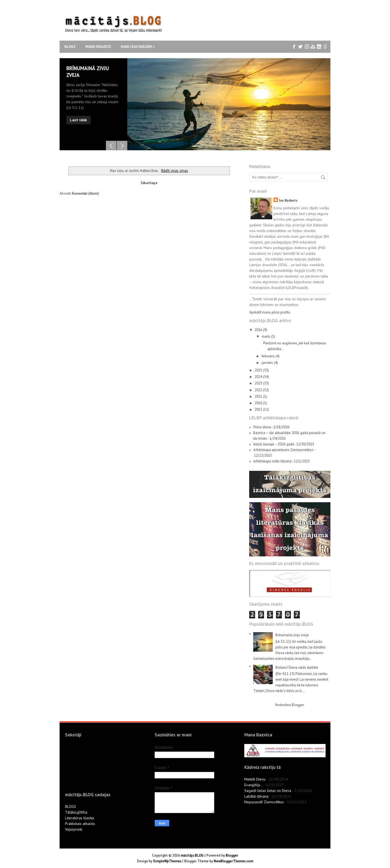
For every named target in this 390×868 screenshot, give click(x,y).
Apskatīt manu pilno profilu (270, 312)
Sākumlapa (149, 183)
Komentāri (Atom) (85, 193)
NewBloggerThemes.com (233, 861)
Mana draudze (98, 47)
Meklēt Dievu (255, 779)
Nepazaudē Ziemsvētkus (264, 802)
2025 (259, 370)
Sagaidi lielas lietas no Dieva (268, 791)
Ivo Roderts (288, 200)
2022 (259, 390)
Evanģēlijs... (254, 785)
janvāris (268, 363)
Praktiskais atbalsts (80, 824)
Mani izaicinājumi (138, 47)
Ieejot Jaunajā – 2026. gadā (274, 444)
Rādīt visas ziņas (175, 170)
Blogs (70, 47)
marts (266, 336)
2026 (259, 330)
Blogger (298, 705)
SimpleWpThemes (167, 861)
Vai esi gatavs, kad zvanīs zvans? (90, 72)
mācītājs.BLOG (192, 855)
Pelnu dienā (262, 427)
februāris (269, 356)
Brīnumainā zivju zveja (292, 635)
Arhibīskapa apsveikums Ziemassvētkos (283, 450)
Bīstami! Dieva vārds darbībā (297, 668)
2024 (259, 377)
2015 (259, 409)
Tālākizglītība (76, 812)
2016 (259, 403)
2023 (259, 383)
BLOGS (71, 807)
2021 (259, 397)
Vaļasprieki (74, 829)
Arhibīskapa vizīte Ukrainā (272, 461)
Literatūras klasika (79, 818)
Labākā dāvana (256, 796)
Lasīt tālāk (78, 114)
